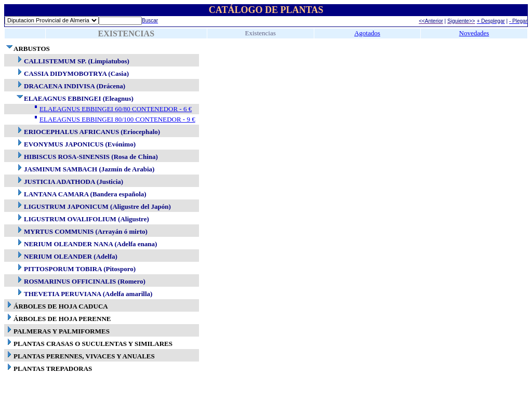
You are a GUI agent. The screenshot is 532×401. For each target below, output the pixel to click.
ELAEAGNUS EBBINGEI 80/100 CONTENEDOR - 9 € (117, 119)
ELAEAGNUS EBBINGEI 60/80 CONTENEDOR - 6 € (116, 109)
